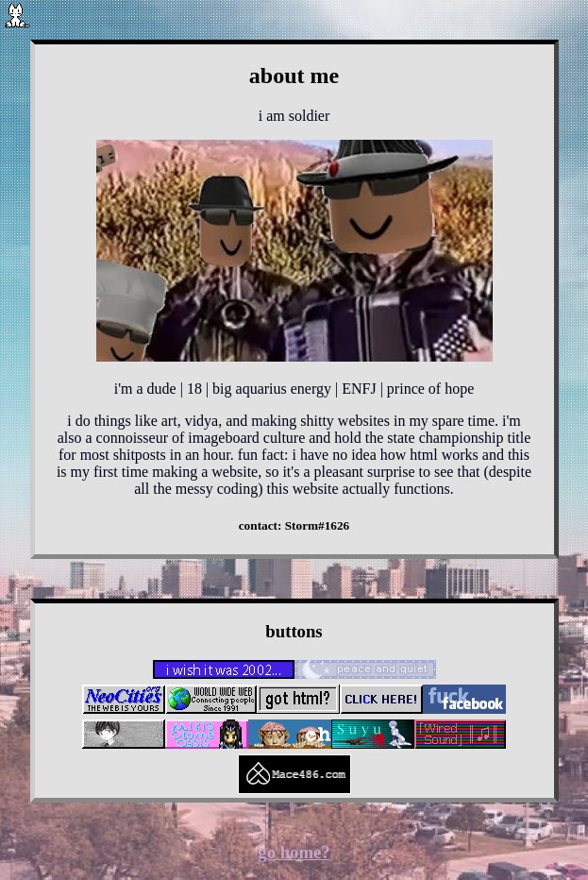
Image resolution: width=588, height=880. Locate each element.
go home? (294, 852)
